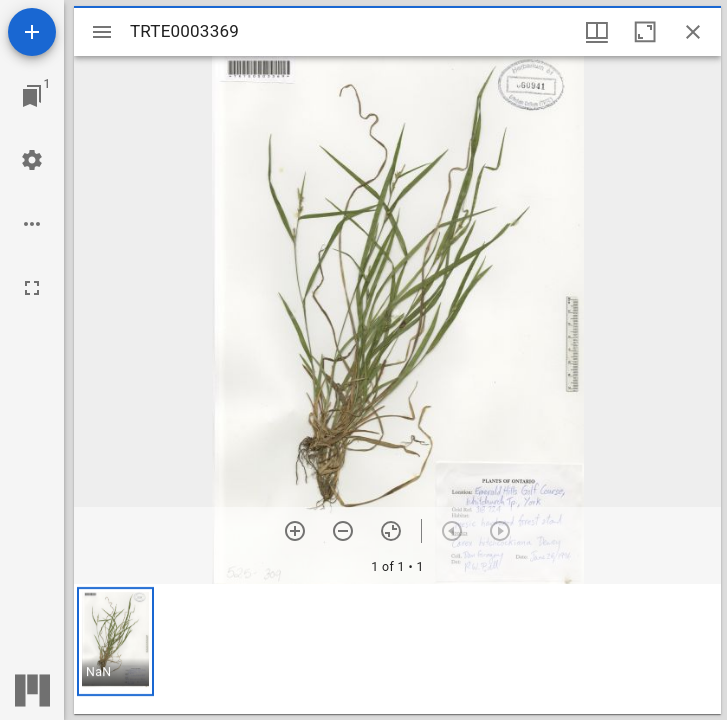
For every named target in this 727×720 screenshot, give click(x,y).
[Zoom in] (295, 531)
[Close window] (693, 32)
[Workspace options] (32, 224)
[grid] (397, 649)
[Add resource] (32, 32)
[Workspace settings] (32, 160)
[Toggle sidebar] (102, 32)
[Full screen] (32, 288)
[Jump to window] (32, 96)
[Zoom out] (343, 531)
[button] (115, 641)
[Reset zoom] (391, 531)
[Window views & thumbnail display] (597, 32)
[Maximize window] (645, 32)
